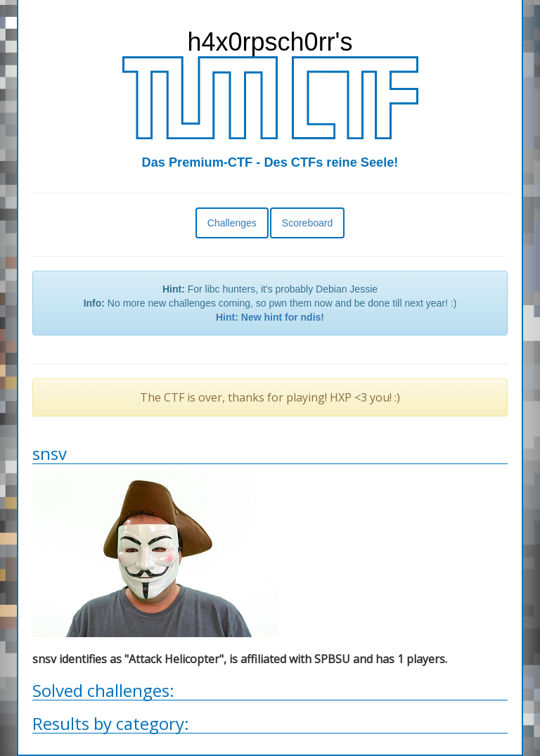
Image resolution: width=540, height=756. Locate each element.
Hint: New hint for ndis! (270, 317)
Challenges (232, 223)
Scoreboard (307, 223)
